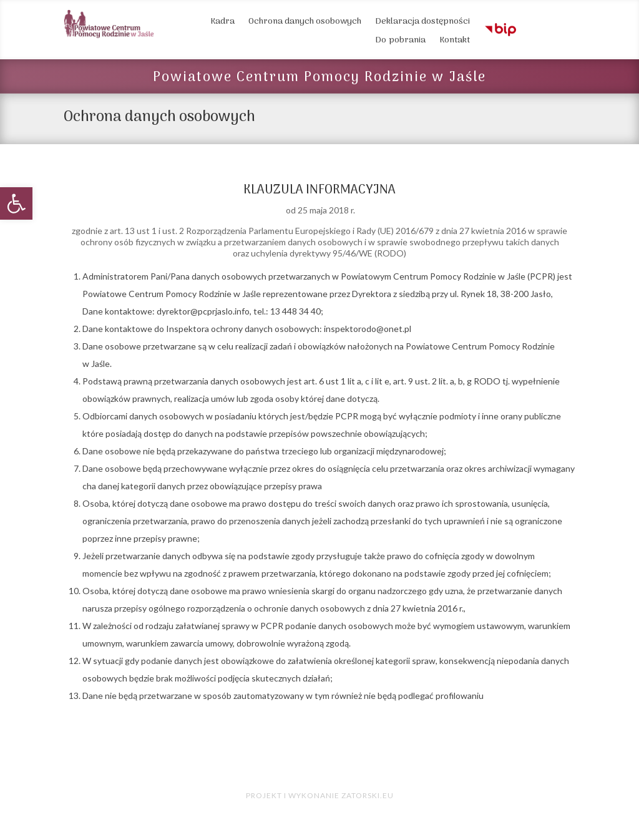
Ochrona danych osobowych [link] (305, 23)
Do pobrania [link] (400, 42)
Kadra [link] (222, 23)
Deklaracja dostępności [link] (422, 23)
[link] (16, 203)
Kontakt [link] (455, 42)
